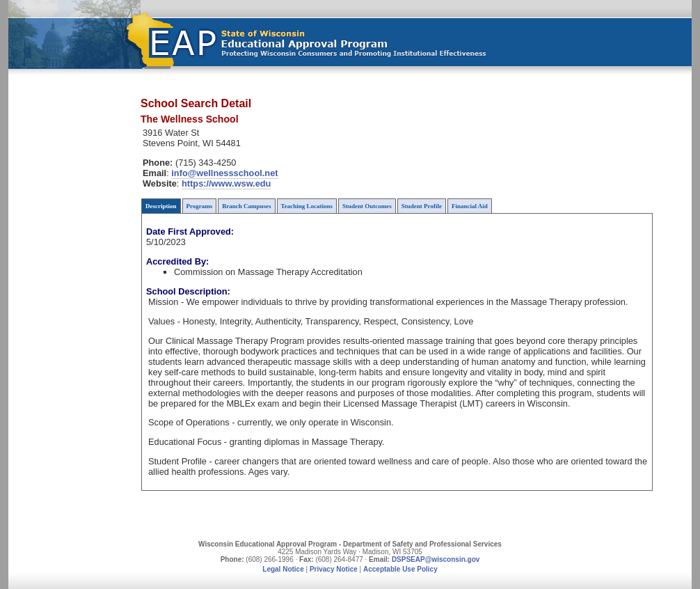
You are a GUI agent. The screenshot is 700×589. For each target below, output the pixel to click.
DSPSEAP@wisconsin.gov (436, 559)
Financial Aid (470, 206)
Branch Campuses (246, 206)
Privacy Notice (334, 569)
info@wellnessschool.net (224, 173)
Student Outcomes (367, 206)
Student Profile (422, 206)
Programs (200, 206)
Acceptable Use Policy (400, 569)
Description (161, 206)
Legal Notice (283, 569)
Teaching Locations (307, 206)
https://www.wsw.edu (226, 183)
